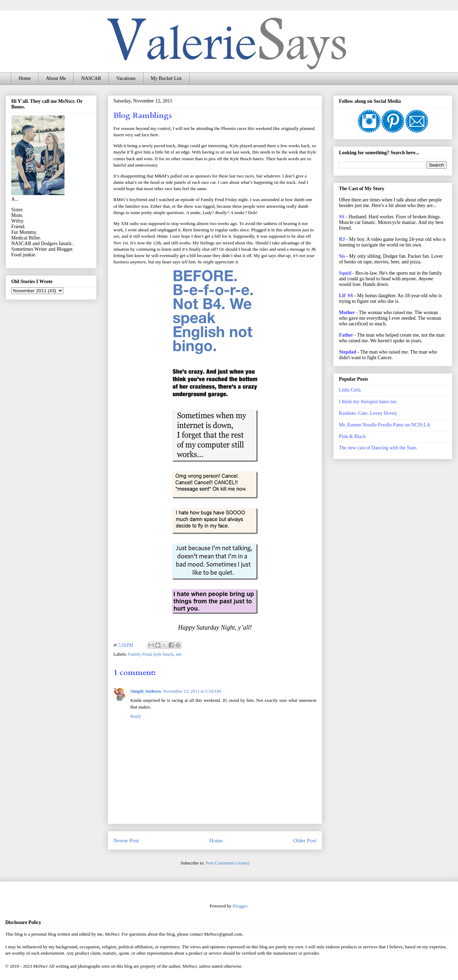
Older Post (305, 840)
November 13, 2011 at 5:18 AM (192, 691)
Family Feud (140, 654)
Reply (136, 716)
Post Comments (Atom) (228, 863)
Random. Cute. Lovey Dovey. (368, 413)
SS (342, 217)
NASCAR (91, 78)
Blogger (240, 906)
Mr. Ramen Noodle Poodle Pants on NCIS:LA (385, 425)
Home (25, 78)
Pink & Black (352, 436)
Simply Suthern (146, 691)
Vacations (126, 78)
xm (179, 654)
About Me (56, 78)
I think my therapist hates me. (368, 402)
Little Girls (350, 390)
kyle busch (163, 654)
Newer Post (126, 840)
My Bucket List (166, 78)
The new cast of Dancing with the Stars (378, 448)
